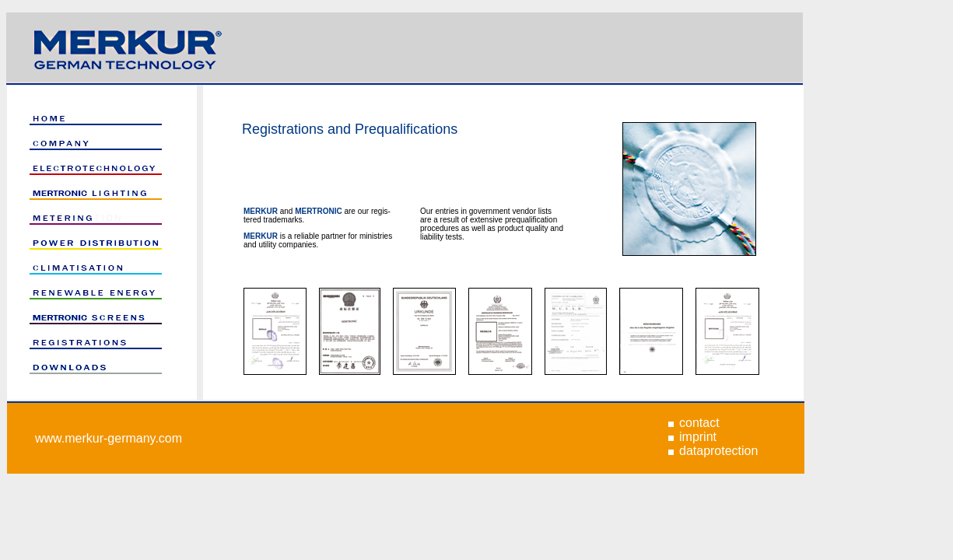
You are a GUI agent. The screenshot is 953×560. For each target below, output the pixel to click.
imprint (698, 437)
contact (699, 423)
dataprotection (718, 451)
